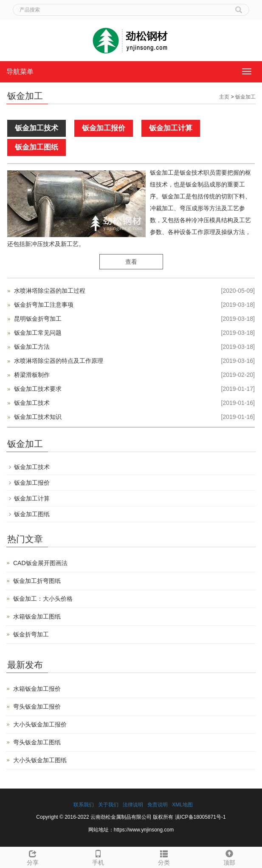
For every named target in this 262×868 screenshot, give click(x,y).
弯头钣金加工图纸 (37, 742)
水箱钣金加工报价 (37, 689)
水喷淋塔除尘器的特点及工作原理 (59, 361)
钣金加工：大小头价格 (43, 599)
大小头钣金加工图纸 (40, 760)
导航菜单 (20, 72)
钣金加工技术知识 (38, 417)
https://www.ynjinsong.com (144, 830)
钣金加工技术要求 (38, 389)
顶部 (229, 857)
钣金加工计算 (171, 128)
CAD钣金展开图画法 (40, 563)
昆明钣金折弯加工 (38, 319)
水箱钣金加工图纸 (37, 616)
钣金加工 (245, 97)
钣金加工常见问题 (38, 333)
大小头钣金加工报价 (40, 724)
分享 (33, 857)
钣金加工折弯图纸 (37, 581)
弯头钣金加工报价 (37, 707)
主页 (224, 97)
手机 (98, 857)
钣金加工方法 (32, 347)
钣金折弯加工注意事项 (44, 305)
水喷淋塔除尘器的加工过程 (50, 291)
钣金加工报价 (104, 128)
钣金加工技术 (37, 128)
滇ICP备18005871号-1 (200, 817)
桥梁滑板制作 (32, 375)
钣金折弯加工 (31, 634)
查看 (131, 262)
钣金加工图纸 (37, 147)
